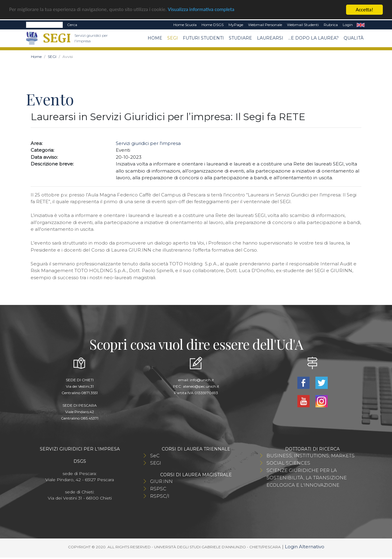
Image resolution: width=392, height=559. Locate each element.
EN (361, 25)
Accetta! (365, 10)
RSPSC (158, 489)
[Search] (44, 25)
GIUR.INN (161, 481)
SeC (155, 456)
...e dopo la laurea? (313, 38)
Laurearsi (270, 38)
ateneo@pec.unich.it (201, 386)
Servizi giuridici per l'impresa (148, 143)
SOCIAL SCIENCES (288, 463)
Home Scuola (185, 25)
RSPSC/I (160, 496)
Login (348, 25)
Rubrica (331, 25)
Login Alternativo (305, 547)
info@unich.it (202, 380)
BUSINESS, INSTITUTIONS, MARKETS (311, 456)
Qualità (354, 38)
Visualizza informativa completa (202, 10)
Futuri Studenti (203, 38)
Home (155, 38)
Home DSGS (213, 25)
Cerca (72, 25)
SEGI (173, 38)
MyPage (236, 25)
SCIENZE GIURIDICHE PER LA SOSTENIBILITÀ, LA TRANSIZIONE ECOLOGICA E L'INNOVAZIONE (307, 478)
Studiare (240, 38)
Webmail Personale (265, 25)
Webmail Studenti (303, 25)
